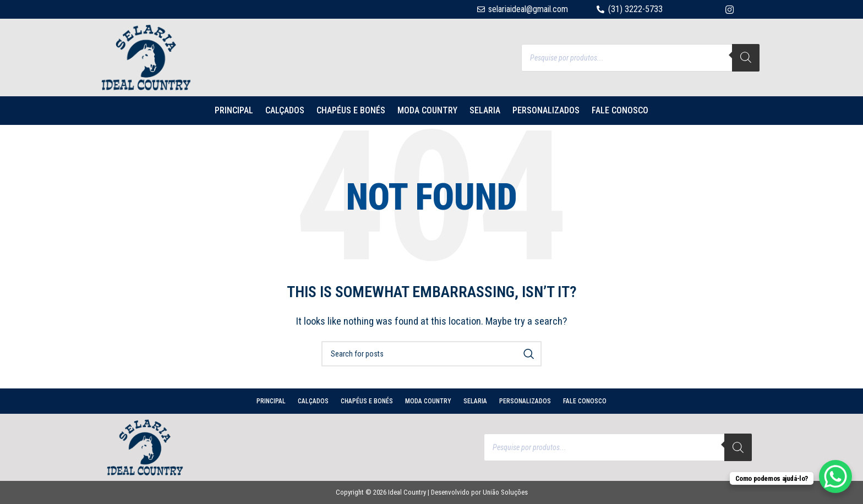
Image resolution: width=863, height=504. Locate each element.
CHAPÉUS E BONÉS (351, 110)
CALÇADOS (285, 110)
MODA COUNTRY (427, 110)
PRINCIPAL (234, 110)
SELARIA (485, 110)
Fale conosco (620, 110)
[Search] (746, 58)
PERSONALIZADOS (546, 110)
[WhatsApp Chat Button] (835, 476)
